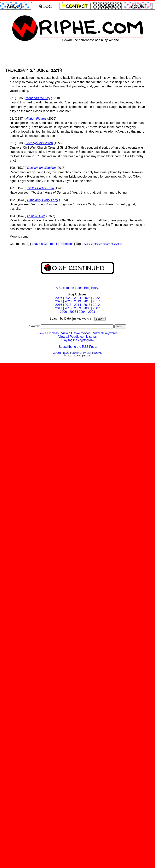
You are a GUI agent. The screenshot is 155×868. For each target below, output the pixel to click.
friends (99, 244)
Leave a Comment (44, 244)
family (92, 244)
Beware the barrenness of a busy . (91, 40)
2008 (87, 308)
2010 (68, 308)
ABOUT (57, 353)
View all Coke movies (76, 334)
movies (106, 244)
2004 (82, 312)
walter (118, 244)
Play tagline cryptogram (77, 341)
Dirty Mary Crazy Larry (43, 200)
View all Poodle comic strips (77, 337)
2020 (68, 301)
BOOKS (98, 353)
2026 (59, 298)
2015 (68, 305)
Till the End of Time (41, 188)
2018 (87, 301)
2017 (96, 301)
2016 (59, 305)
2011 (59, 308)
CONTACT (77, 353)
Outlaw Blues (36, 216)
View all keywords (105, 334)
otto (113, 244)
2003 (92, 312)
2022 (96, 298)
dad (86, 244)
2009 (77, 308)
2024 (77, 298)
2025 (68, 298)
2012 (96, 305)
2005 (73, 312)
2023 (87, 298)
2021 (59, 301)
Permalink (66, 244)
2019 (77, 301)
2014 (77, 305)
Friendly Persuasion (39, 143)
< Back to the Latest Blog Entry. (77, 288)
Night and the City (38, 98)
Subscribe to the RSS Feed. (78, 347)
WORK (88, 353)
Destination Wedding (41, 168)
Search (100, 319)
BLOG (66, 353)
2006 (63, 312)
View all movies (48, 334)
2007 (96, 308)
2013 (87, 305)
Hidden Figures (36, 119)
